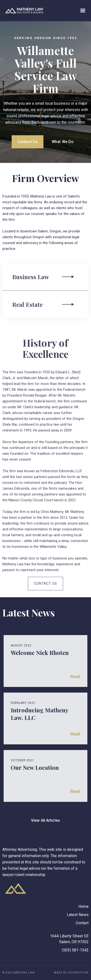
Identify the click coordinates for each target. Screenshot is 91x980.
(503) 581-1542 (75, 950)
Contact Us (28, 142)
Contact (82, 923)
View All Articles (45, 820)
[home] (23, 11)
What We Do (63, 142)
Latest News (78, 915)
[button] (83, 11)
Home (83, 906)
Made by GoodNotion (71, 973)
